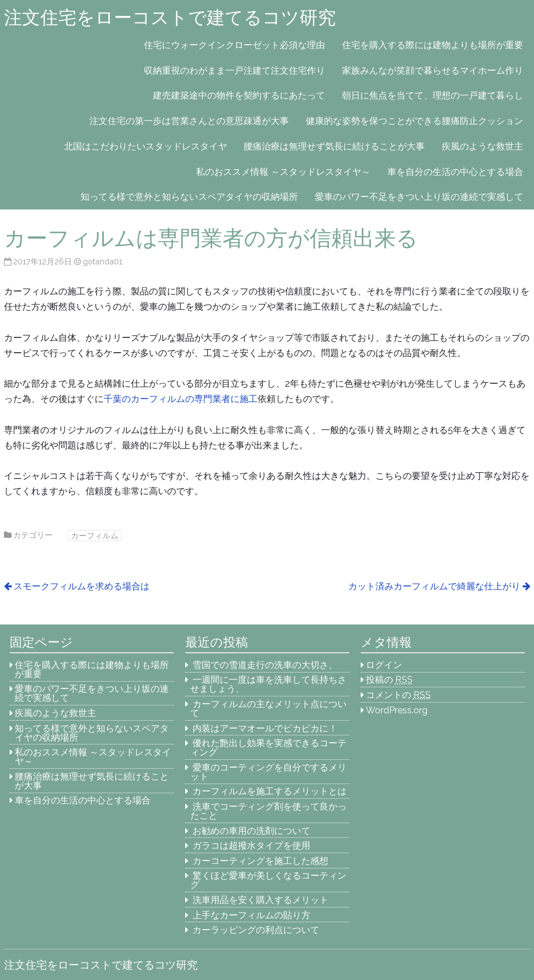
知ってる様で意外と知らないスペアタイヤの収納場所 (189, 197)
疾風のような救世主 (482, 146)
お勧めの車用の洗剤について (251, 831)
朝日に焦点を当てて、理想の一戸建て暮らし (433, 95)
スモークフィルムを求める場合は (82, 586)
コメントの (398, 695)
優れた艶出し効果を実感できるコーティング (268, 748)
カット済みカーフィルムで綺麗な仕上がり (434, 586)
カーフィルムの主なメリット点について (268, 709)
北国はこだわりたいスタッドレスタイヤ (146, 146)
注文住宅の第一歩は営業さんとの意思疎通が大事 (189, 121)
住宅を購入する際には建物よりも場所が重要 (433, 45)
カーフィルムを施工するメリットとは (270, 791)
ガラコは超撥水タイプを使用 (251, 846)
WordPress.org (397, 710)
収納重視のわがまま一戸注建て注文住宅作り (234, 70)
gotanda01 (102, 261)
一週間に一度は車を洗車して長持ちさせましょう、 (268, 684)
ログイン (384, 665)
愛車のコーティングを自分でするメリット (268, 772)
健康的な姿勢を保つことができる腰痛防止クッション (415, 121)
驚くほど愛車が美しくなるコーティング (268, 880)
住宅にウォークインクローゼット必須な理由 (234, 45)
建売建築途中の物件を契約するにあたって (239, 95)
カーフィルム (95, 535)
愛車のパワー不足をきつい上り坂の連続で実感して (419, 197)
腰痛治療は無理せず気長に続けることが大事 (334, 146)
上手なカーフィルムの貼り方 (251, 915)
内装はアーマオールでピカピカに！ (265, 728)
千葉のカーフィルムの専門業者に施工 (181, 399)
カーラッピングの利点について (256, 930)
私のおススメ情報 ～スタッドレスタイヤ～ (283, 172)
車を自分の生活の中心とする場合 (455, 172)
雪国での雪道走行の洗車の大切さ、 (265, 665)
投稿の (389, 680)
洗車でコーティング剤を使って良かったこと (268, 811)
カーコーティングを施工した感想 (260, 861)
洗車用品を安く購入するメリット (260, 900)
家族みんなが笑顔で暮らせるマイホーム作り (433, 70)
